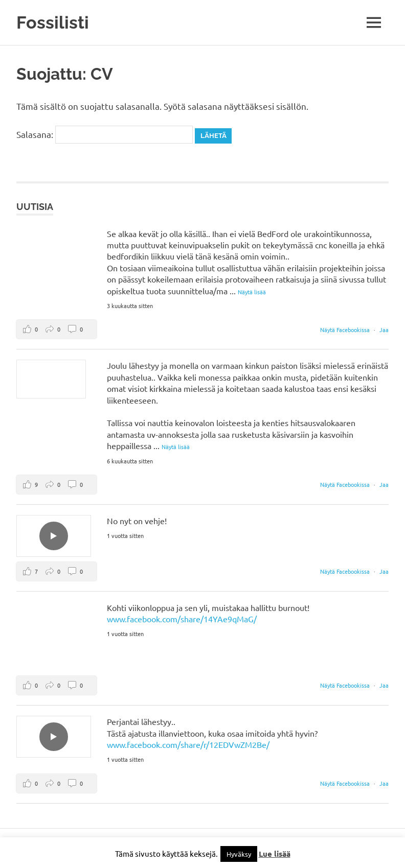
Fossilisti (53, 22)
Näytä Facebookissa (346, 330)
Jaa (384, 330)
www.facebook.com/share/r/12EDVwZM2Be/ (188, 744)
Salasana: (105, 134)
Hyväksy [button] (239, 854)
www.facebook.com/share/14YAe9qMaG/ (182, 619)
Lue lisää (275, 854)
